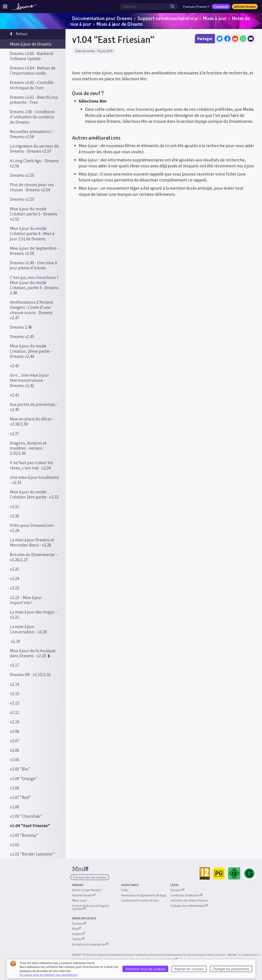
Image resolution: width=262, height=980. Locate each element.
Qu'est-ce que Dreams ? (87, 890)
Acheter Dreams (245, 7)
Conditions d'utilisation (186, 895)
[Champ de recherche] (144, 7)
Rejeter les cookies (189, 969)
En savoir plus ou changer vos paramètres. (49, 975)
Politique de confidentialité (189, 906)
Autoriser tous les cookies (145, 969)
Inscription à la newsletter (90, 944)
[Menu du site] (5, 6)
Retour (19, 34)
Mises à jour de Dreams (120, 24)
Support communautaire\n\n (168, 18)
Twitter (78, 939)
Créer (125, 890)
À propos (177, 890)
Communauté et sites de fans (140, 900)
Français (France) (196, 7)
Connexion (221, 7)
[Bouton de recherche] (174, 7)
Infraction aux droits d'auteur (189, 900)
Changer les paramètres (231, 969)
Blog (76, 929)
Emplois (78, 934)
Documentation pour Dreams (102, 18)
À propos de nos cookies (90, 877)
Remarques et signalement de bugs (144, 895)
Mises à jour (215, 18)
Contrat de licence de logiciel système (91, 907)
